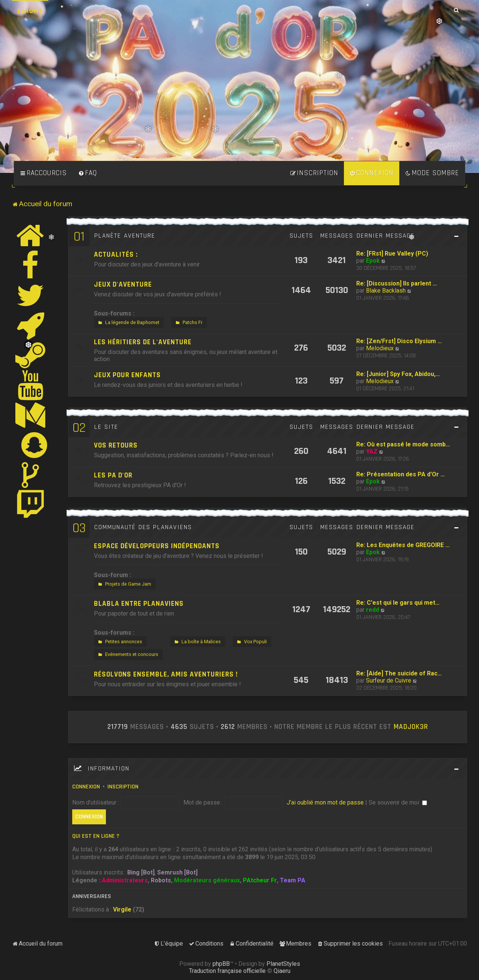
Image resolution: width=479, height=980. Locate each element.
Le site (106, 427)
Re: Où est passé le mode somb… (403, 444)
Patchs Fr (188, 323)
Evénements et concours (127, 654)
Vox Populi (251, 642)
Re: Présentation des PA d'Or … (401, 474)
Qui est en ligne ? (96, 836)
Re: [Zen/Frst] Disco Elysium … (399, 341)
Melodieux (380, 348)
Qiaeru (282, 971)
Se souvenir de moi (398, 802)
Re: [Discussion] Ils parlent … (397, 283)
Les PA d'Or (113, 475)
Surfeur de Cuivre (389, 680)
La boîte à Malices (197, 642)
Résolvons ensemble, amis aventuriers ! (166, 674)
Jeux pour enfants (127, 375)
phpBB (221, 964)
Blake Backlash (386, 291)
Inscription (123, 787)
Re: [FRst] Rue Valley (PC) (392, 254)
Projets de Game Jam (124, 584)
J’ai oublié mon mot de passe (325, 802)
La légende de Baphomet (128, 323)
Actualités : (116, 255)
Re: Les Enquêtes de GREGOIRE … (403, 545)
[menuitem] (88, 173)
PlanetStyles (283, 964)
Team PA (293, 880)
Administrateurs (125, 880)
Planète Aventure (125, 236)
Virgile (122, 909)
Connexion (86, 787)
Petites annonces (119, 642)
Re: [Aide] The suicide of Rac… (399, 673)
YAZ (372, 451)
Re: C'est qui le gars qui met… (398, 603)
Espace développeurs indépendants (157, 546)
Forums (30, 11)
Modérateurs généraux (207, 880)
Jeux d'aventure (123, 285)
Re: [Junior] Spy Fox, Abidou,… (398, 374)
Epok (373, 261)
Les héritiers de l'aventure (143, 342)
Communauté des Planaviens (143, 527)
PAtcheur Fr (260, 880)
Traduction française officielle (227, 971)
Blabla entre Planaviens (139, 604)
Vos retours (116, 445)
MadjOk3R (411, 727)
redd (373, 610)
